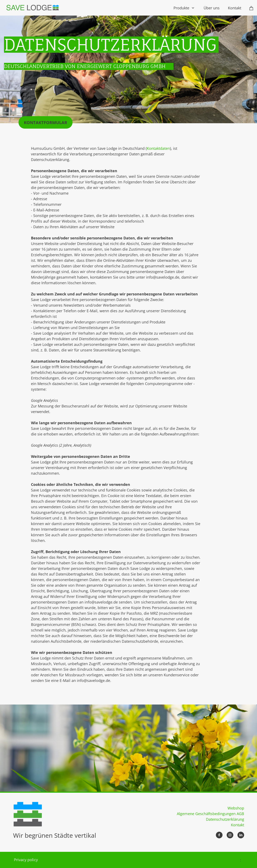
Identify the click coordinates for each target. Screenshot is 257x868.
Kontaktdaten (158, 148)
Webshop (236, 808)
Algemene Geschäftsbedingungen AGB (210, 814)
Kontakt (237, 825)
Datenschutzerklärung (225, 819)
